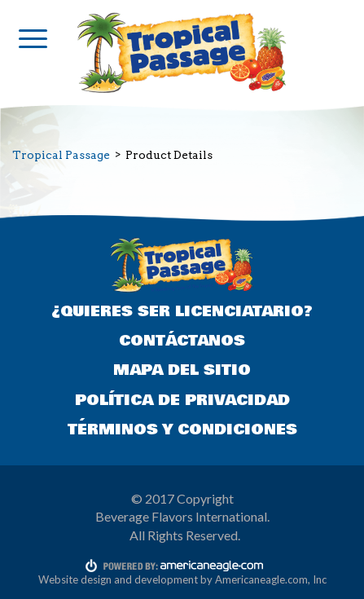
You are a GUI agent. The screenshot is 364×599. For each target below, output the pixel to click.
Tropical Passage (61, 155)
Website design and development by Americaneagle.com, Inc (182, 579)
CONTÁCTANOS (182, 341)
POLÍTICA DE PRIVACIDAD (182, 400)
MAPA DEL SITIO (182, 370)
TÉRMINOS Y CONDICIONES (182, 429)
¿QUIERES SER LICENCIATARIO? (182, 311)
